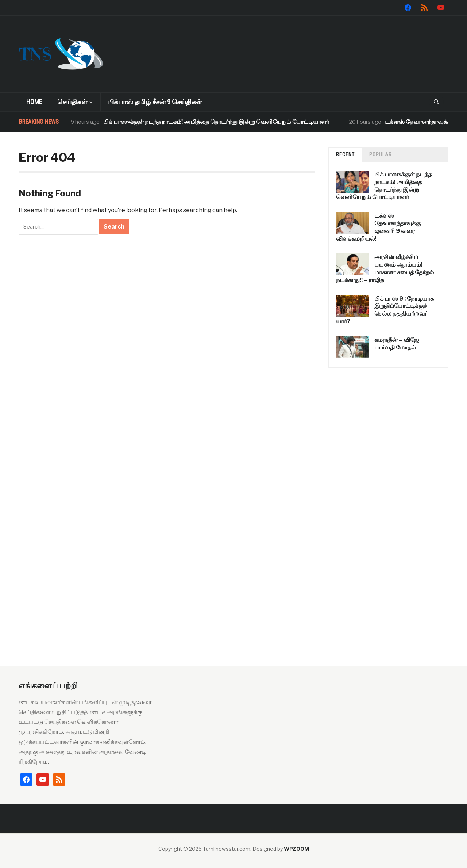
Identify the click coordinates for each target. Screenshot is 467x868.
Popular (381, 154)
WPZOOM (296, 849)
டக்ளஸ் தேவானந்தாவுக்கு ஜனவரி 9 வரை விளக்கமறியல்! (378, 227)
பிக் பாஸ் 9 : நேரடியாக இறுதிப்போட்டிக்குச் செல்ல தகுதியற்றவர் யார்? (385, 310)
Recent (345, 154)
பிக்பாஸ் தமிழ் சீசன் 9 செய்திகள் (155, 102)
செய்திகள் (72, 102)
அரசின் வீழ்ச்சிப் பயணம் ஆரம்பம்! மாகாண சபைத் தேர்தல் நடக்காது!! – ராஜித (385, 268)
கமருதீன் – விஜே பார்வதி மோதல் (397, 344)
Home (34, 102)
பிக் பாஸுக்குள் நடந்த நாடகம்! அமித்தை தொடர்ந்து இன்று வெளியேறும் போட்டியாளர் (216, 122)
